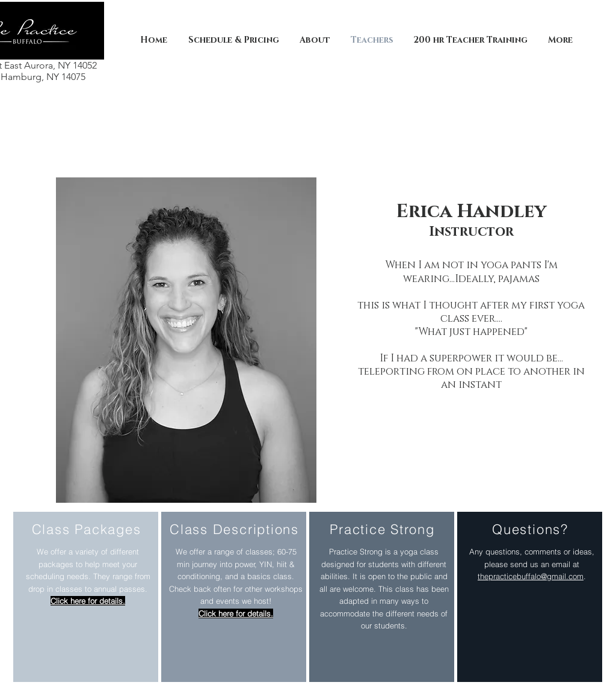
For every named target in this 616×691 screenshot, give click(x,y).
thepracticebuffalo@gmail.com (531, 576)
